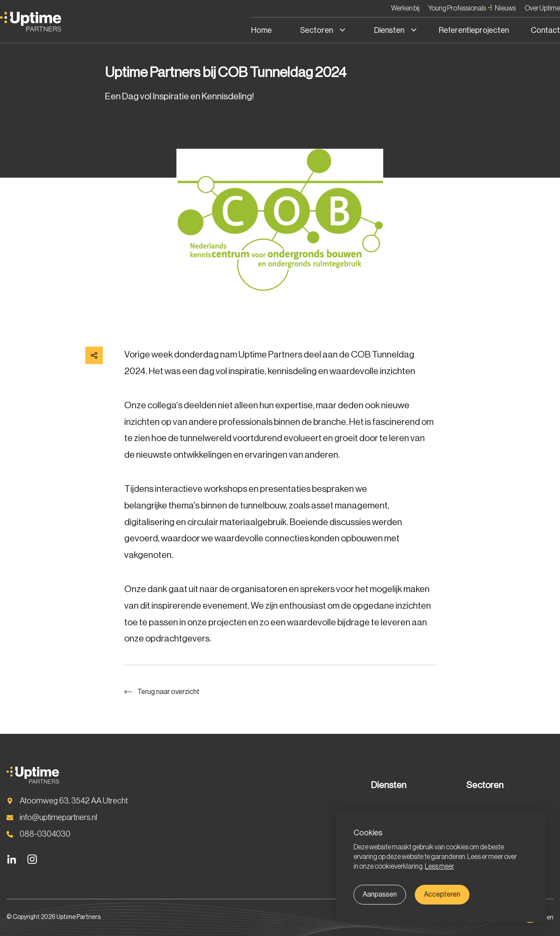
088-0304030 (45, 834)
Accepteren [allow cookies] (442, 894)
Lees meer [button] (439, 866)
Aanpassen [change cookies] (380, 894)
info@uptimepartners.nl (58, 817)
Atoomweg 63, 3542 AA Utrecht (74, 801)
